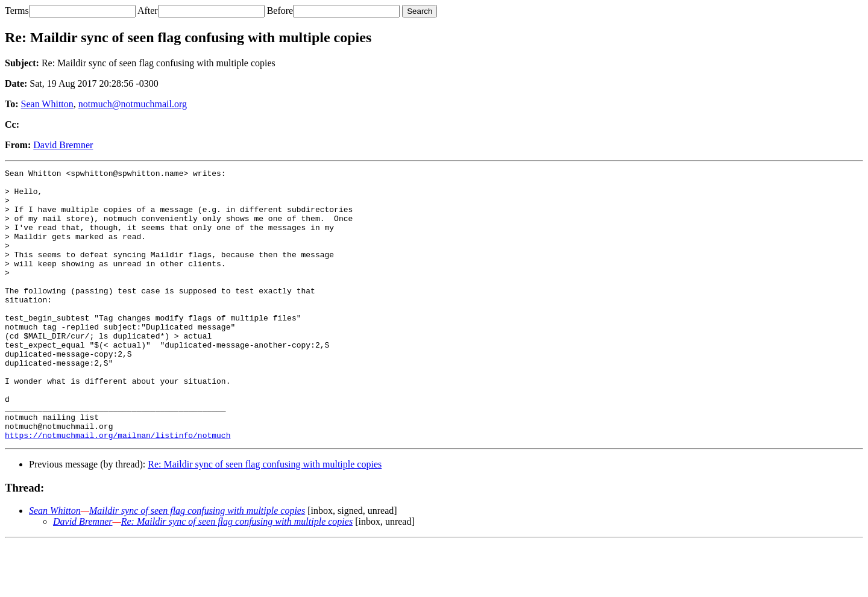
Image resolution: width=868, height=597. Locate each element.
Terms (17, 11)
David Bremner (63, 145)
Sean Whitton (47, 104)
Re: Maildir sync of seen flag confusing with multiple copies (265, 518)
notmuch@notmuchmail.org (133, 104)
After (148, 11)
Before (280, 11)
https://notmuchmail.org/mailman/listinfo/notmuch (118, 489)
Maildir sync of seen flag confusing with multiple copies (197, 565)
